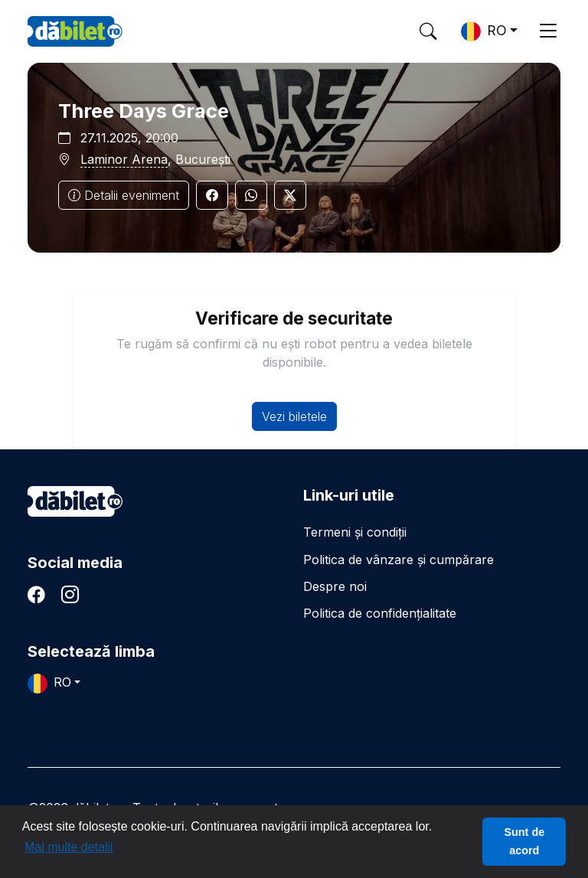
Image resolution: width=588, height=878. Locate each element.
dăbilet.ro (75, 501)
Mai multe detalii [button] (69, 847)
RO (484, 31)
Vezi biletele (294, 416)
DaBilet (75, 31)
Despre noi (335, 586)
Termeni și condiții (355, 532)
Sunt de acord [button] (524, 841)
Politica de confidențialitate (380, 613)
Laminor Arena (124, 159)
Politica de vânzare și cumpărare (399, 560)
